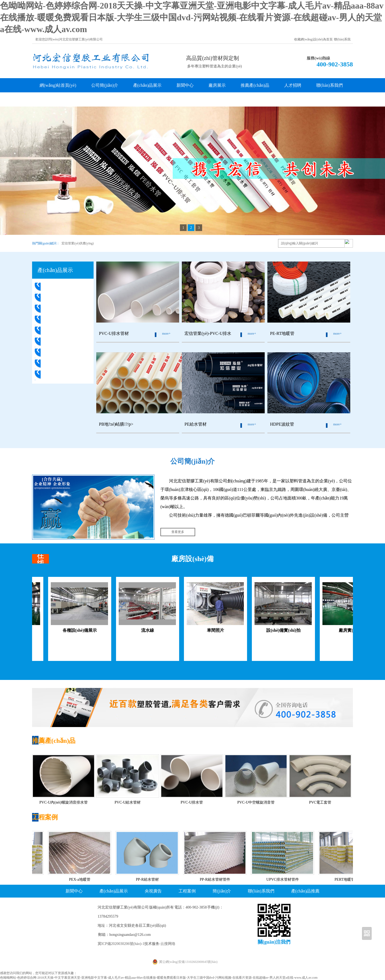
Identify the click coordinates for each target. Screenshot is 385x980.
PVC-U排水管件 (59, 298)
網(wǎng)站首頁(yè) (58, 85)
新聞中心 (185, 85)
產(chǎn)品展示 (147, 85)
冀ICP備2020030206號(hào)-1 (121, 944)
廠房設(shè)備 (192, 559)
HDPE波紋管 (56, 364)
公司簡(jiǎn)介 (105, 85)
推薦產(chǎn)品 (255, 85)
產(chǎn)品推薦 (305, 891)
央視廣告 (153, 891)
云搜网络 (168, 944)
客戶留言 (48, 99)
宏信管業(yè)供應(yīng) (78, 243)
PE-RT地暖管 (56, 320)
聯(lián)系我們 (330, 85)
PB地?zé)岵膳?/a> (61, 331)
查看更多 (178, 532)
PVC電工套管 (57, 375)
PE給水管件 (55, 353)
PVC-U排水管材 (59, 287)
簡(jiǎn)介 (222, 891)
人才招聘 (293, 85)
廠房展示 (217, 85)
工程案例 (45, 817)
